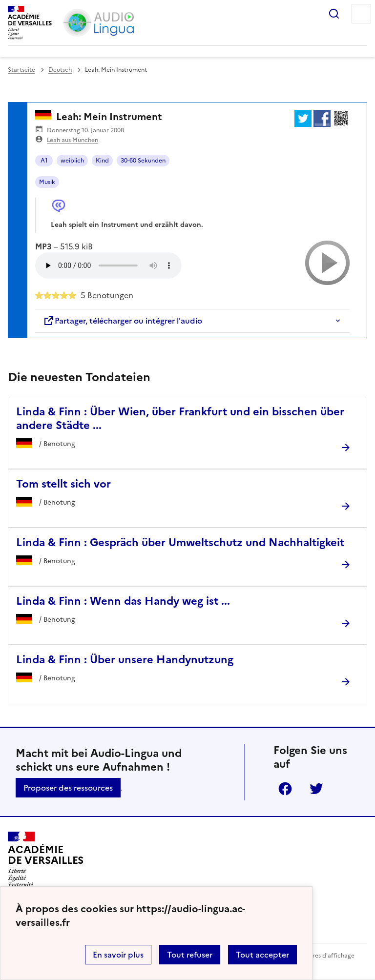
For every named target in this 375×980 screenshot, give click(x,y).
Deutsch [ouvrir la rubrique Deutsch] (60, 70)
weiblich (72, 161)
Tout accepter (262, 955)
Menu (361, 14)
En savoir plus (118, 955)
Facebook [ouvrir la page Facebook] (285, 789)
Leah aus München (73, 140)
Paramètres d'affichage (322, 956)
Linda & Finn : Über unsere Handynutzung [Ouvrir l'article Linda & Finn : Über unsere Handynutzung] (125, 660)
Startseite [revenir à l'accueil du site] (21, 70)
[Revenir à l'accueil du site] (46, 859)
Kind (102, 161)
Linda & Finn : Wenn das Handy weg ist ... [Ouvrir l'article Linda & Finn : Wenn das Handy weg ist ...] (123, 601)
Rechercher (334, 14)
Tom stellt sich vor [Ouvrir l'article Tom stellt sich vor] (63, 484)
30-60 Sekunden (143, 161)
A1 (44, 161)
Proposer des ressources (68, 788)
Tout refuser (190, 955)
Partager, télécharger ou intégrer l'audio (123, 321)
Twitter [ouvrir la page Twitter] (316, 789)
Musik (47, 182)
